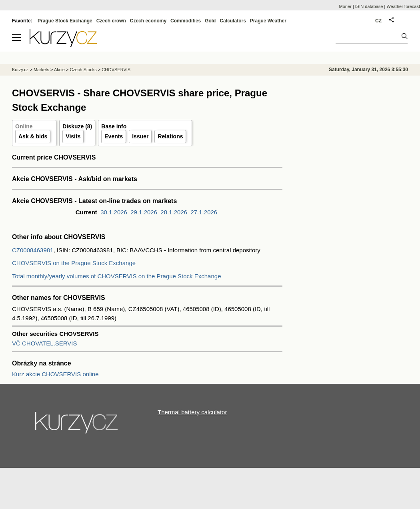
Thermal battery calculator (192, 412)
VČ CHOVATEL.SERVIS (45, 343)
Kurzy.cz (20, 70)
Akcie (59, 70)
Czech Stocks (83, 70)
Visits (73, 136)
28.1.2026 (174, 212)
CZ (378, 21)
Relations (170, 136)
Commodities (186, 21)
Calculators (233, 21)
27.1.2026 (204, 212)
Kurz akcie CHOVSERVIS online (55, 374)
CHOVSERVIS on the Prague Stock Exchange (74, 263)
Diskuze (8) (77, 126)
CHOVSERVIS (116, 70)
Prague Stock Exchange (65, 21)
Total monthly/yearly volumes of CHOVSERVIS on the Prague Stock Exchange (116, 276)
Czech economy (148, 21)
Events (114, 136)
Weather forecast (403, 6)
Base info (114, 126)
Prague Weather (268, 21)
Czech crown (111, 21)
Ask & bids (33, 136)
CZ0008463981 (33, 250)
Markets (41, 70)
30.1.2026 (114, 212)
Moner (345, 6)
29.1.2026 (144, 212)
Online (24, 126)
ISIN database (369, 6)
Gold (210, 21)
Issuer (140, 136)
